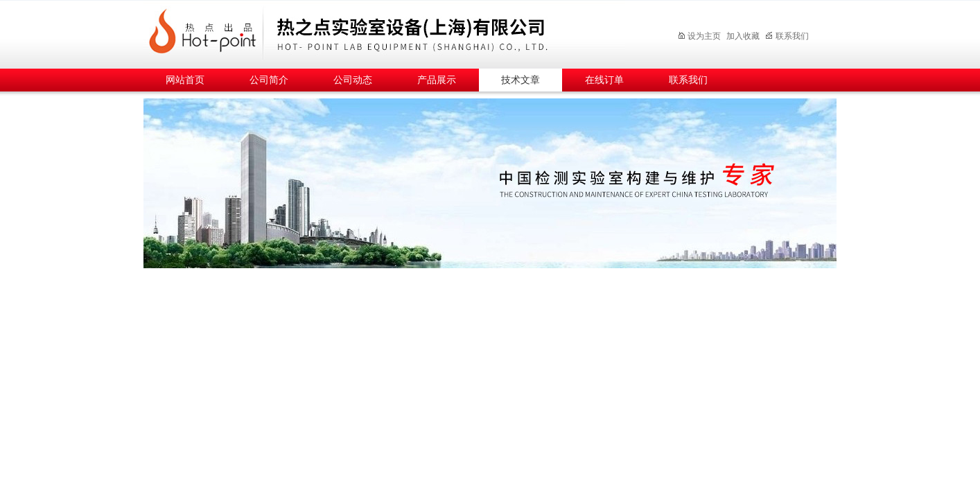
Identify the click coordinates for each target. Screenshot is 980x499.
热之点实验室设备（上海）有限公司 (396, 32)
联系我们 (787, 36)
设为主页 (699, 36)
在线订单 (604, 80)
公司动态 (353, 80)
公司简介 (269, 80)
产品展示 (437, 80)
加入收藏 (743, 36)
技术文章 (520, 80)
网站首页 (185, 80)
